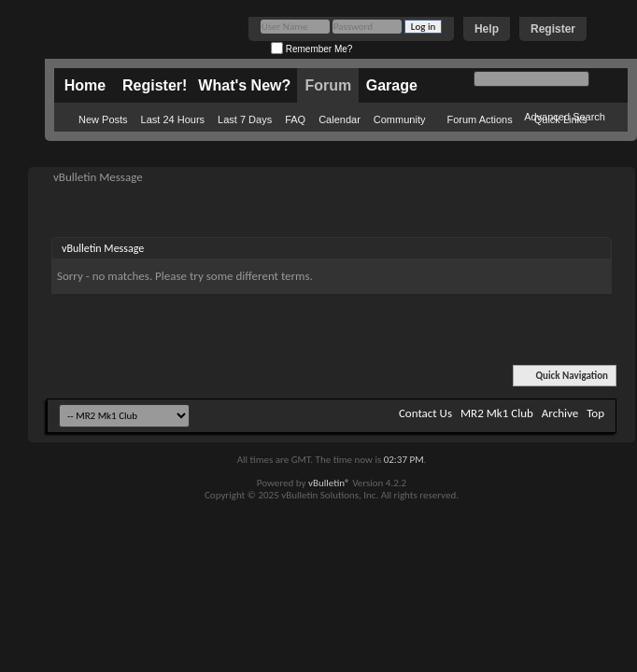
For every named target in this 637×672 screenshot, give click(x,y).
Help (487, 29)
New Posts (103, 119)
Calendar (340, 119)
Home (85, 85)
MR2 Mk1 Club (497, 413)
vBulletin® (329, 483)
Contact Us (425, 413)
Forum (328, 85)
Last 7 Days (245, 119)
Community (400, 119)
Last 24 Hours (173, 119)
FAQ (295, 119)
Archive (560, 413)
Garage (392, 85)
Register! (155, 85)
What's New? (244, 85)
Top (595, 413)
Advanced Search (565, 117)
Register (553, 29)
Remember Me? (311, 49)
